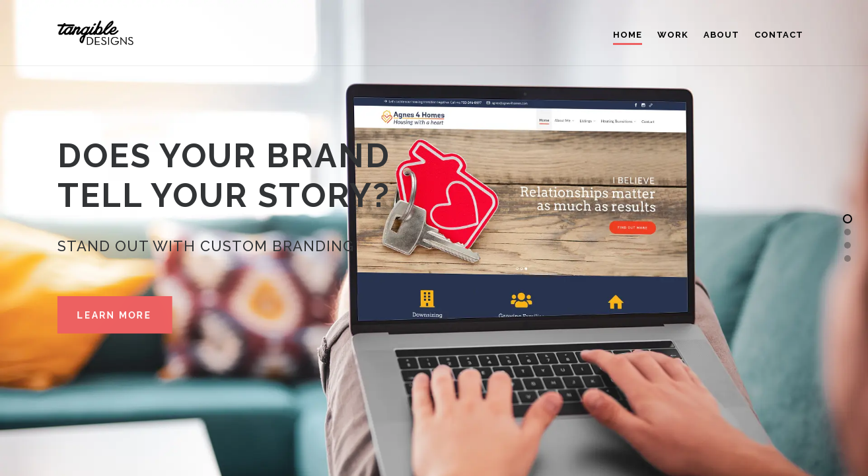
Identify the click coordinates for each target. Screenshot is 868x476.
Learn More (115, 315)
